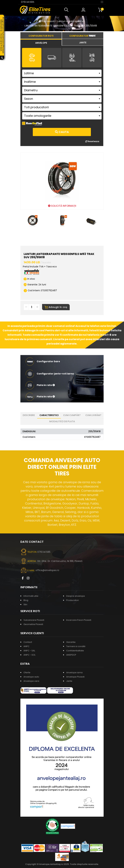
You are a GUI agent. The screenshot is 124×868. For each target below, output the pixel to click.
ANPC (26, 646)
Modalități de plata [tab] (62, 421)
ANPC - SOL (29, 655)
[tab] (41, 42)
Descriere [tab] (29, 415)
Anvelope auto (31, 677)
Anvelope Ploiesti (75, 677)
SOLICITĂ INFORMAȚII (62, 206)
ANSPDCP (71, 655)
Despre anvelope (76, 596)
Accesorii (49, 21)
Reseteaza (92, 141)
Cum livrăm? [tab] (93, 415)
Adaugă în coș (56, 307)
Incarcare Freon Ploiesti (79, 620)
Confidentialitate (75, 651)
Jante (69, 681)
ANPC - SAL (29, 651)
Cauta (62, 132)
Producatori (73, 600)
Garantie (71, 642)
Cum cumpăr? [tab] (72, 415)
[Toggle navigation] (102, 2)
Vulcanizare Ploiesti (34, 620)
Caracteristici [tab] (49, 415)
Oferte (27, 673)
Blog (26, 600)
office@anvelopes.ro (47, 570)
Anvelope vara (31, 681)
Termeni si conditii (76, 646)
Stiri (25, 604)
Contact (28, 642)
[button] (67, 10)
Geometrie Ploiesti (33, 624)
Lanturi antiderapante (70, 21)
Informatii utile (31, 596)
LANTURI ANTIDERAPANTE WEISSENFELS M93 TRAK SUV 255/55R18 (61, 26)
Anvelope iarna (74, 673)
